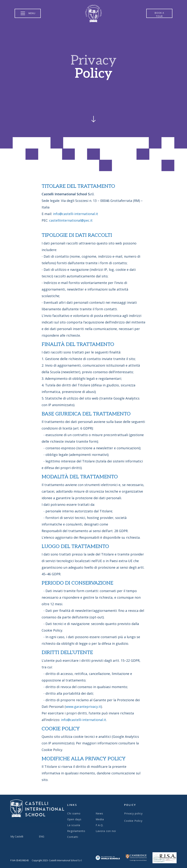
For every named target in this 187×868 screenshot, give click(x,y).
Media (100, 819)
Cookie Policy (133, 821)
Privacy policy (133, 813)
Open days (74, 819)
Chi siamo (74, 813)
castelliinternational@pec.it (71, 220)
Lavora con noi (106, 831)
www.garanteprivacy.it (83, 707)
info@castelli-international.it (76, 214)
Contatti (73, 837)
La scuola (74, 825)
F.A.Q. (100, 825)
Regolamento (76, 831)
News (99, 813)
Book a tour (159, 15)
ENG (42, 836)
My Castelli (17, 836)
